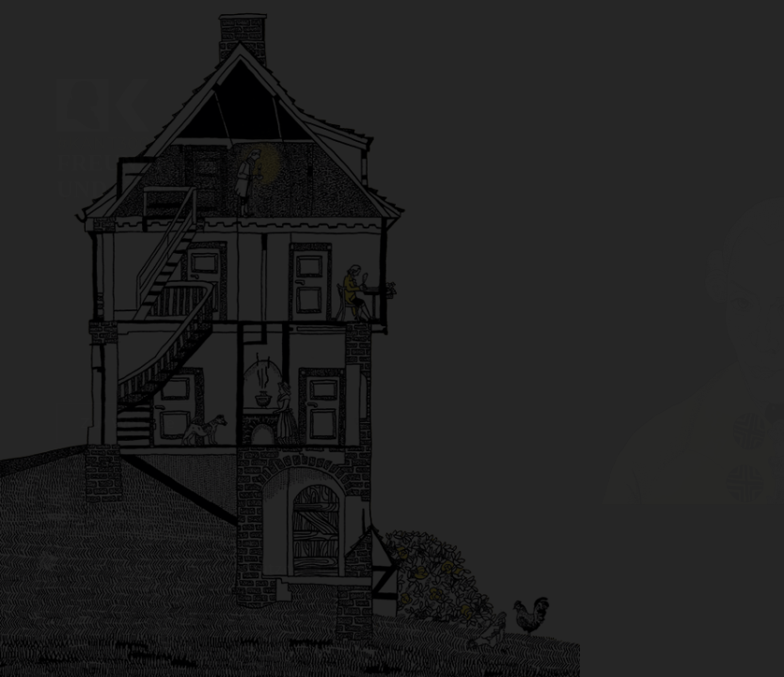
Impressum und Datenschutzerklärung (208, 522)
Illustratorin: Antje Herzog (152, 488)
